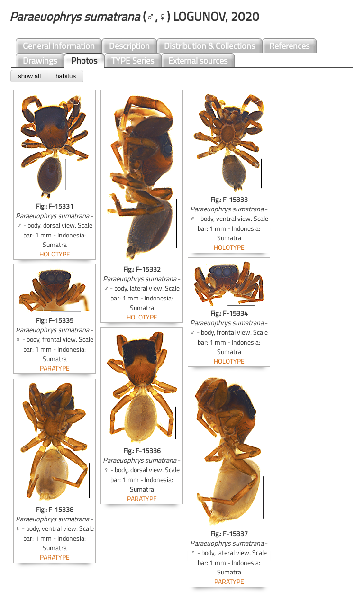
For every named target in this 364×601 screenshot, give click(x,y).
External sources (198, 60)
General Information (59, 46)
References (289, 46)
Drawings (40, 60)
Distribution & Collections (209, 46)
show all (29, 76)
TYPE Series (133, 60)
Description (129, 46)
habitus (66, 76)
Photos (84, 60)
